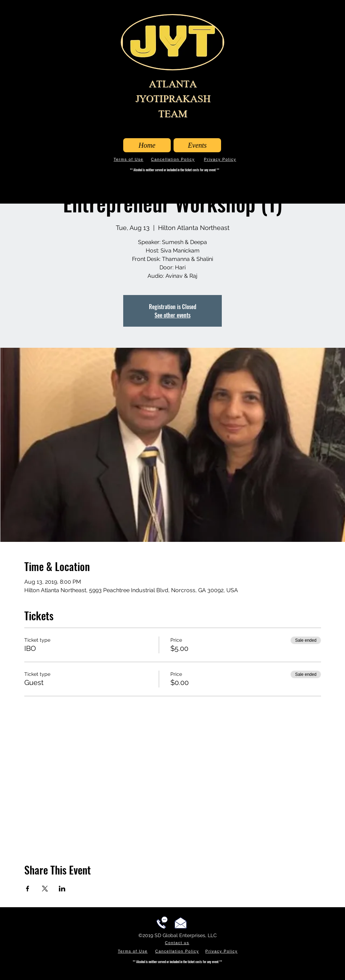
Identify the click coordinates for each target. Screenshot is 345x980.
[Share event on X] (45, 889)
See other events (172, 315)
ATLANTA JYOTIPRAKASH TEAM (173, 99)
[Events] (197, 145)
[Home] (147, 145)
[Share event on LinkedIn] (62, 889)
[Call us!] (162, 923)
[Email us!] (181, 923)
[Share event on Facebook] (28, 889)
